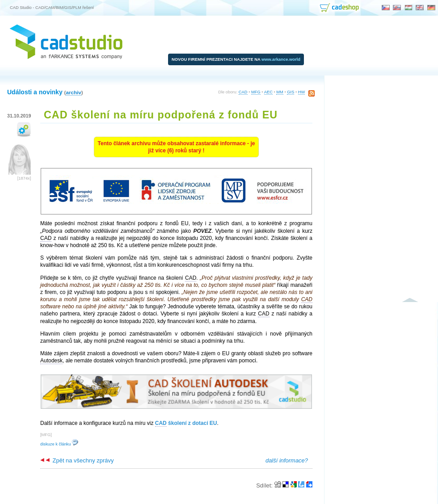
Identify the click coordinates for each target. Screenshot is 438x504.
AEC (268, 92)
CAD (243, 92)
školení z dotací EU (186, 423)
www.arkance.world (281, 59)
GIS (291, 92)
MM (280, 92)
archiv (73, 92)
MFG (256, 92)
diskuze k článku (59, 444)
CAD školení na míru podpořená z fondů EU (161, 115)
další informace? (287, 460)
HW (302, 92)
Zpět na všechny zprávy (77, 460)
